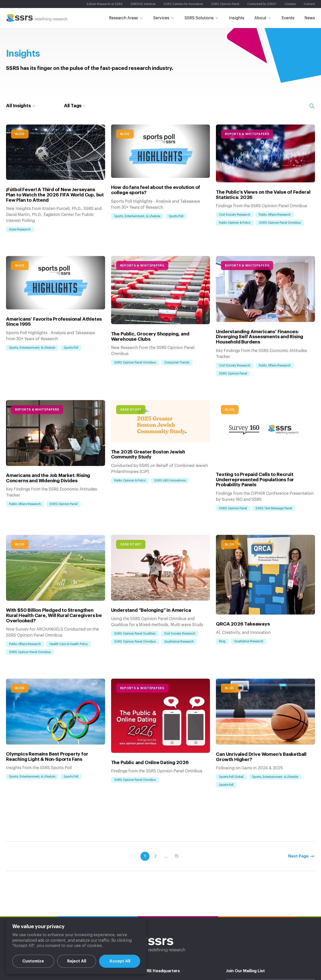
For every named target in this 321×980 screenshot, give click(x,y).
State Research (20, 229)
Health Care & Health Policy (69, 578)
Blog (20, 134)
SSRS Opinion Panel (233, 374)
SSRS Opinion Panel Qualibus (135, 634)
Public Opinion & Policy (235, 223)
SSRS (37, 18)
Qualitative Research (179, 642)
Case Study (131, 410)
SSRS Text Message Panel (274, 508)
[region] (76, 946)
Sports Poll (176, 216)
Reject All (77, 961)
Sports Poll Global (231, 766)
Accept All (120, 961)
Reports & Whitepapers (247, 134)
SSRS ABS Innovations (170, 480)
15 (177, 846)
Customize (33, 961)
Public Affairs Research (275, 215)
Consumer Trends (177, 362)
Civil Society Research (235, 215)
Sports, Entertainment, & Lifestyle (137, 216)
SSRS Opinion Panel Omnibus (280, 223)
